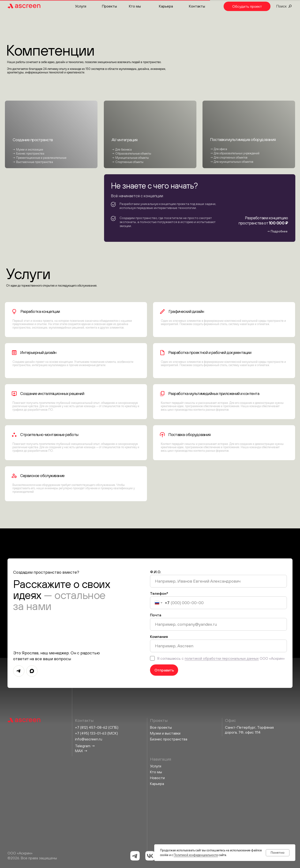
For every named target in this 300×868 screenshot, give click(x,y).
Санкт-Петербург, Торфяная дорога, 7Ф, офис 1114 (249, 730)
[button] (247, 6)
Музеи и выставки (165, 733)
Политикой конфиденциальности (196, 855)
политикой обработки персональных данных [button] (222, 658)
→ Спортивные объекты (127, 162)
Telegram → (85, 746)
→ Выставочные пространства (33, 162)
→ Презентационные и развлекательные (39, 158)
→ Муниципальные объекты (130, 158)
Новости (157, 778)
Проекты (109, 6)
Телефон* (159, 593)
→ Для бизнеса (122, 150)
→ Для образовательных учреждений (235, 153)
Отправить (164, 670)
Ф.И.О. (156, 572)
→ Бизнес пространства (28, 154)
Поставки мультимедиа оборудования (243, 140)
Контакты (197, 6)
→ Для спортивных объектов (229, 157)
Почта (156, 615)
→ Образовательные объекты (131, 154)
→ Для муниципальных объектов (232, 162)
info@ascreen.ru (89, 739)
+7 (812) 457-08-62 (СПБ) (97, 727)
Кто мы (135, 6)
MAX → (81, 751)
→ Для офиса (219, 149)
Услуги (81, 6)
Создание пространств (33, 140)
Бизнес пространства (169, 739)
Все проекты (161, 727)
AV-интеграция (125, 140)
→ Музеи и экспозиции (28, 150)
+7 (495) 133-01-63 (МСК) (96, 733)
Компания (159, 637)
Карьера (166, 6)
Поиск (281, 6)
